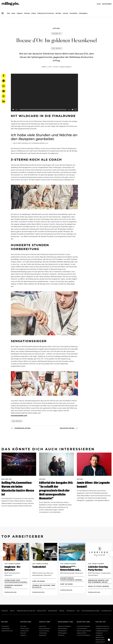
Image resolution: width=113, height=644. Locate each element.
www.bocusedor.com (19, 415)
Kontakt (5, 611)
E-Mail (4, 91)
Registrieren (107, 4)
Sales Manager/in (63, 628)
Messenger (4, 81)
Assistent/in (61, 635)
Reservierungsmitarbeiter (84, 631)
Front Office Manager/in (84, 635)
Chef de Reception (82, 628)
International (5, 626)
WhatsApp (4, 86)
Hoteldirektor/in (62, 631)
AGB (78, 611)
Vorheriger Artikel (21, 428)
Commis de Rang (44, 631)
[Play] (13, 110)
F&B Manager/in (62, 633)
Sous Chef (23, 633)
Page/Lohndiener (82, 633)
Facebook (4, 76)
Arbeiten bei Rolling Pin (26, 611)
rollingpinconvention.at (102, 626)
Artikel (56, 28)
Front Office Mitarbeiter (83, 626)
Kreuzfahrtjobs (6, 628)
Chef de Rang (43, 633)
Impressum (71, 611)
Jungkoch (23, 635)
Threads (4, 96)
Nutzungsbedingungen (91, 611)
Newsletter (41, 611)
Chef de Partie (24, 631)
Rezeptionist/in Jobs (7, 631)
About (12, 611)
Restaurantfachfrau (45, 628)
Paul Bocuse (57, 48)
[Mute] (73, 110)
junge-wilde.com (100, 642)
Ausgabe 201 (57, 33)
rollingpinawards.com (102, 631)
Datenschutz (106, 611)
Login (99, 4)
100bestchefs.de (100, 640)
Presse (62, 611)
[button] (3, 554)
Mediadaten (53, 611)
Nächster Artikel (69, 428)
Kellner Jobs (43, 626)
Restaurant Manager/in (64, 626)
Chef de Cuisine (25, 628)
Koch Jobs (23, 626)
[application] (44, 93)
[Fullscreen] (76, 110)
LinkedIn (4, 101)
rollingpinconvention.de (102, 628)
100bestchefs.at (100, 637)
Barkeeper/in (43, 635)
